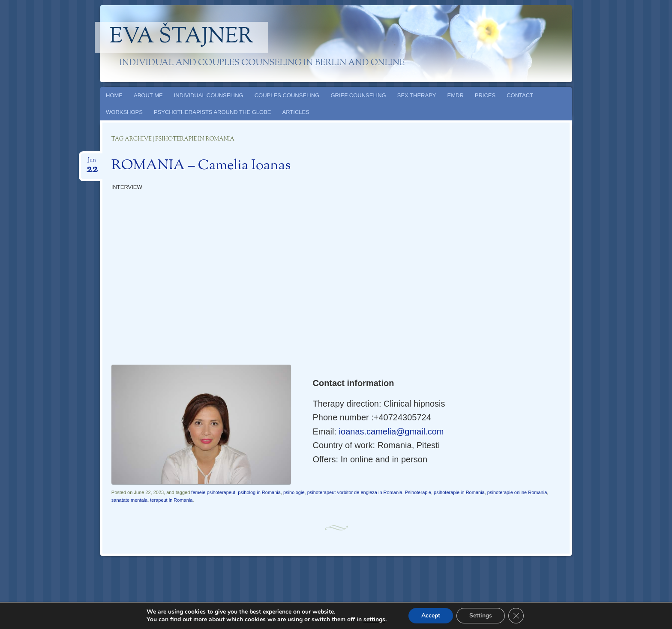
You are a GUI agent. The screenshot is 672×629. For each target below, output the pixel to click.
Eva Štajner (182, 37)
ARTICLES (296, 112)
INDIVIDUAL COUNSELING (209, 95)
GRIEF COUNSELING (358, 95)
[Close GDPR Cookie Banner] (516, 616)
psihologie (294, 492)
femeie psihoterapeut (213, 492)
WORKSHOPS (124, 112)
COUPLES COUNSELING (287, 95)
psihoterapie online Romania (517, 492)
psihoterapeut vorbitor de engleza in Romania (355, 492)
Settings (481, 616)
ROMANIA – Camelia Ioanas (201, 166)
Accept (431, 616)
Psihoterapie (418, 492)
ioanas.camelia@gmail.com (391, 431)
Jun (92, 163)
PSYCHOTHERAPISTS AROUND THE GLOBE (213, 112)
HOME (114, 95)
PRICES (485, 95)
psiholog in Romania (259, 492)
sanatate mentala (129, 500)
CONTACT (520, 95)
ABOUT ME (148, 95)
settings (374, 620)
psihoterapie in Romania (459, 492)
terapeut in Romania (171, 500)
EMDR (456, 95)
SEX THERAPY (417, 95)
